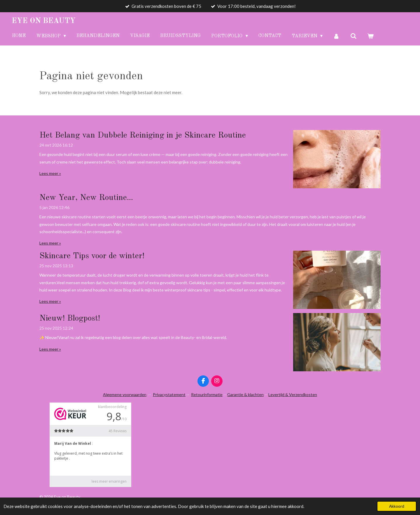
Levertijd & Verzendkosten (293, 394)
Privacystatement (169, 394)
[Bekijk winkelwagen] (370, 36)
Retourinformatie (207, 394)
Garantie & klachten (245, 394)
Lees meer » (50, 173)
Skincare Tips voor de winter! (92, 256)
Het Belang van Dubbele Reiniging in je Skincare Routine (143, 136)
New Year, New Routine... (86, 198)
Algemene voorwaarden (125, 394)
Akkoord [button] (397, 506)
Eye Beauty (44, 21)
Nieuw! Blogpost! (70, 319)
